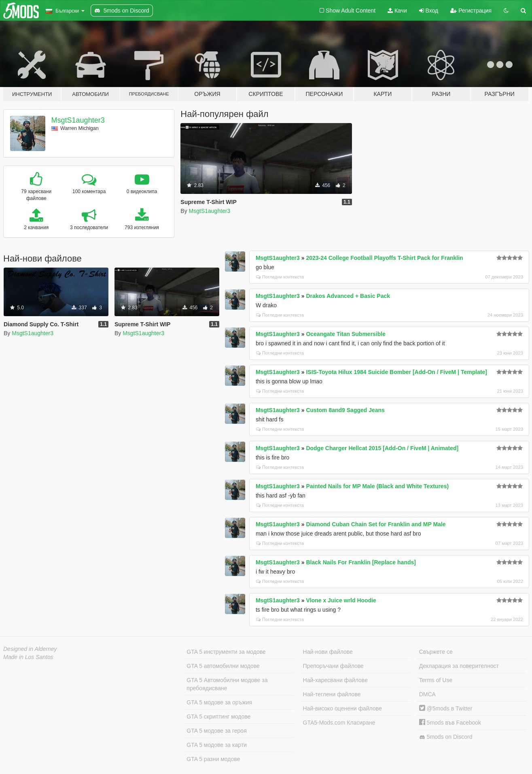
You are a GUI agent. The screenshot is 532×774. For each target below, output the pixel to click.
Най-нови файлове (328, 652)
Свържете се (436, 652)
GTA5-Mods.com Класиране (339, 723)
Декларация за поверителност (459, 666)
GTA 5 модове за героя (216, 731)
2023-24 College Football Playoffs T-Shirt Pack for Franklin (384, 258)
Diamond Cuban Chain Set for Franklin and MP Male (376, 524)
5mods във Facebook (450, 723)
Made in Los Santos (28, 657)
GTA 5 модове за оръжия (219, 702)
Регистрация (471, 11)
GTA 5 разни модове (213, 759)
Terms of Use (436, 680)
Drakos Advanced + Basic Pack (348, 296)
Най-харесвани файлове (335, 680)
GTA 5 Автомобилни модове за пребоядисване (227, 684)
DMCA (427, 694)
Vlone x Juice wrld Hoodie (341, 600)
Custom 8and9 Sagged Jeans (345, 410)
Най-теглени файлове (332, 694)
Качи (397, 11)
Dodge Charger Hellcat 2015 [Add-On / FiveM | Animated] (382, 448)
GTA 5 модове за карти (217, 745)
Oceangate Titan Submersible (346, 334)
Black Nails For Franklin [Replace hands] (361, 562)
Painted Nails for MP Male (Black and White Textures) (377, 486)
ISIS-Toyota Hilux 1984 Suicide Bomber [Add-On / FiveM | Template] (396, 372)
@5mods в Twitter (446, 708)
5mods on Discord (446, 737)
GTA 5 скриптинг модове (218, 717)
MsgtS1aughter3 (78, 120)
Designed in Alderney (30, 649)
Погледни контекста (280, 277)
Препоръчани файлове (333, 666)
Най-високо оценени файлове (342, 708)
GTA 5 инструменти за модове (226, 652)
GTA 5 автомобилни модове (223, 666)
